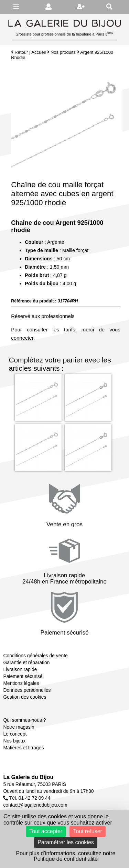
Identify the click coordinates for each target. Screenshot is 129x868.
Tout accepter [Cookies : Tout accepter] (46, 831)
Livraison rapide (20, 669)
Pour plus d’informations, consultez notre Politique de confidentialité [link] (66, 856)
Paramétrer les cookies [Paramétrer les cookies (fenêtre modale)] (66, 842)
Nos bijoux (14, 741)
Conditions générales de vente (35, 656)
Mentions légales (21, 683)
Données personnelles (27, 690)
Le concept (15, 734)
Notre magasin (19, 727)
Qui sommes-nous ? (24, 720)
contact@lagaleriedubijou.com (35, 805)
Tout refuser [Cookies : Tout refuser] (87, 831)
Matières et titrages (23, 748)
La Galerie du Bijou (28, 777)
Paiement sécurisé (23, 676)
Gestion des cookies (25, 697)
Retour (19, 52)
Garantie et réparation (26, 662)
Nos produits (63, 52)
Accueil (39, 52)
